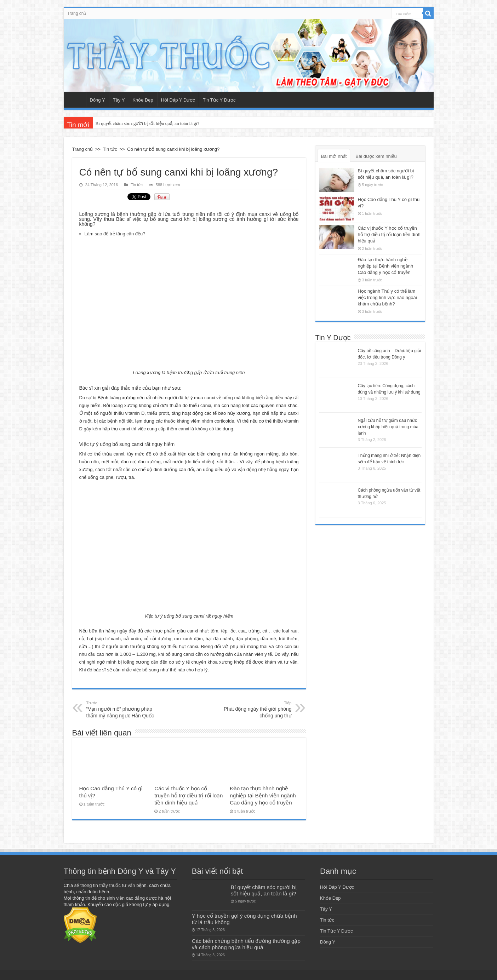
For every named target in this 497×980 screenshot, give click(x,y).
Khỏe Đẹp (143, 100)
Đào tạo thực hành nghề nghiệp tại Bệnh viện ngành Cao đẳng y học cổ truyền (263, 795)
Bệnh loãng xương (117, 398)
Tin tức (110, 149)
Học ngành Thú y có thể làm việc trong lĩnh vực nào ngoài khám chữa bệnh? (387, 297)
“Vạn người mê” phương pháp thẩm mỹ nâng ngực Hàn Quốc (123, 709)
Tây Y (119, 100)
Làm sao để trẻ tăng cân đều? (115, 234)
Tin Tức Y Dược (219, 100)
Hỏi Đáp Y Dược (178, 100)
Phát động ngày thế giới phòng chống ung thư (255, 709)
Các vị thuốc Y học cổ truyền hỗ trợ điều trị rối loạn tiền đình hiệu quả (188, 795)
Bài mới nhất (334, 156)
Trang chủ (77, 13)
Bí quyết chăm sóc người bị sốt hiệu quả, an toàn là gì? (147, 123)
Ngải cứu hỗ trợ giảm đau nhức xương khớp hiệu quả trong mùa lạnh (388, 427)
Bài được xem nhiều (376, 156)
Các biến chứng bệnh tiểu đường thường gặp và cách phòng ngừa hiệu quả (246, 944)
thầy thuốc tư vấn (117, 885)
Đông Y (98, 100)
